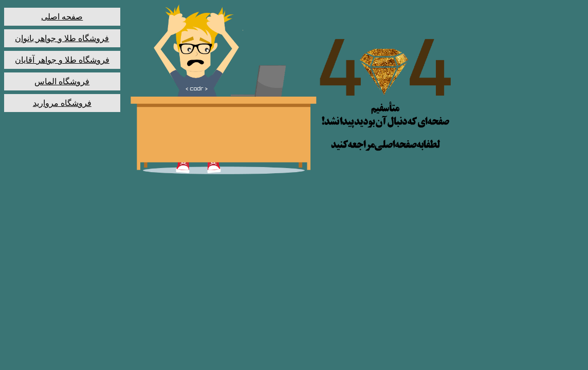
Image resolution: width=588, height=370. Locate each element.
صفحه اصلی (62, 17)
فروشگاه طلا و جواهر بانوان (62, 38)
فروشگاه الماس (62, 81)
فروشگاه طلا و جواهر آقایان (62, 60)
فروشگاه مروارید (62, 103)
